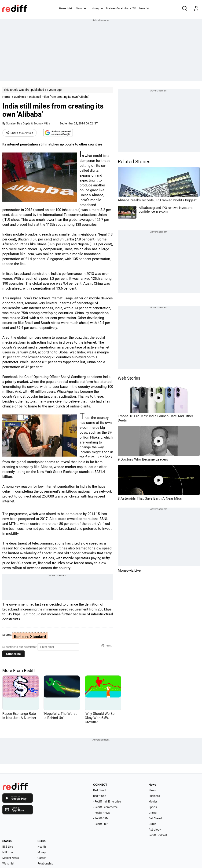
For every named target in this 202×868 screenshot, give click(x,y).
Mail (70, 9)
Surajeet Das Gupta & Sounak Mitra (28, 123)
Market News (11, 858)
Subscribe (13, 654)
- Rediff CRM (101, 818)
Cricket (153, 813)
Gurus (128, 9)
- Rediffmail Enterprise (107, 802)
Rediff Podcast (158, 835)
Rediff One (100, 796)
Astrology (155, 830)
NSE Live (8, 852)
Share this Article (20, 133)
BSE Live (8, 847)
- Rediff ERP (100, 824)
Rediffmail (100, 790)
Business (20, 97)
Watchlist (8, 864)
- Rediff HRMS (102, 813)
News (81, 8)
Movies (153, 802)
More (144, 8)
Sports (153, 807)
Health (42, 847)
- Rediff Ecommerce (105, 807)
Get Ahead (155, 818)
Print (107, 646)
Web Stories (129, 378)
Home (63, 9)
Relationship (45, 864)
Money (97, 8)
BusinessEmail (115, 9)
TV (134, 9)
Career (42, 858)
